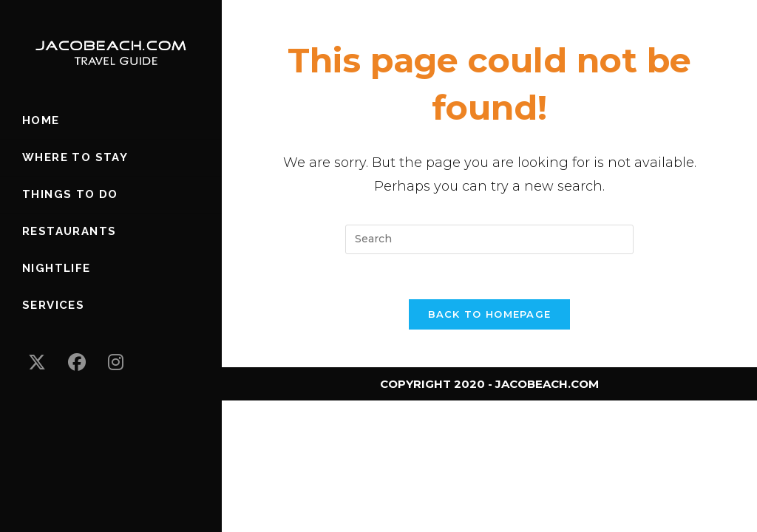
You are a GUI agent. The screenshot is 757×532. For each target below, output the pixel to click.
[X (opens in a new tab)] (37, 362)
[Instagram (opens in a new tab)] (116, 362)
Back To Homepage (490, 314)
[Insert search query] (489, 239)
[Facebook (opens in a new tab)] (77, 362)
